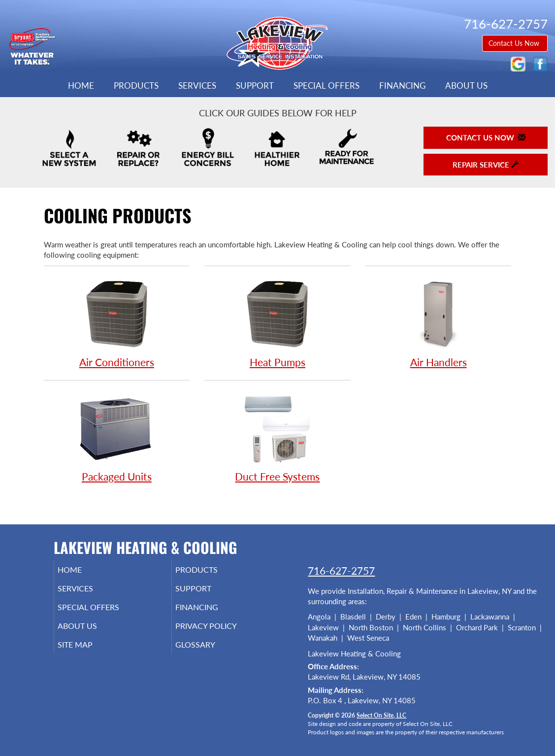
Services (197, 86)
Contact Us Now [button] (515, 43)
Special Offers (326, 86)
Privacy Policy (221, 633)
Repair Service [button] (486, 165)
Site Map (89, 653)
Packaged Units (117, 436)
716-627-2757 (341, 570)
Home (81, 86)
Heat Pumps (277, 322)
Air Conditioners (117, 322)
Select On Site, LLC (381, 715)
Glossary (209, 653)
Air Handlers (439, 322)
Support (255, 86)
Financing (402, 86)
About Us (466, 86)
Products (136, 86)
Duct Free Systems (277, 436)
